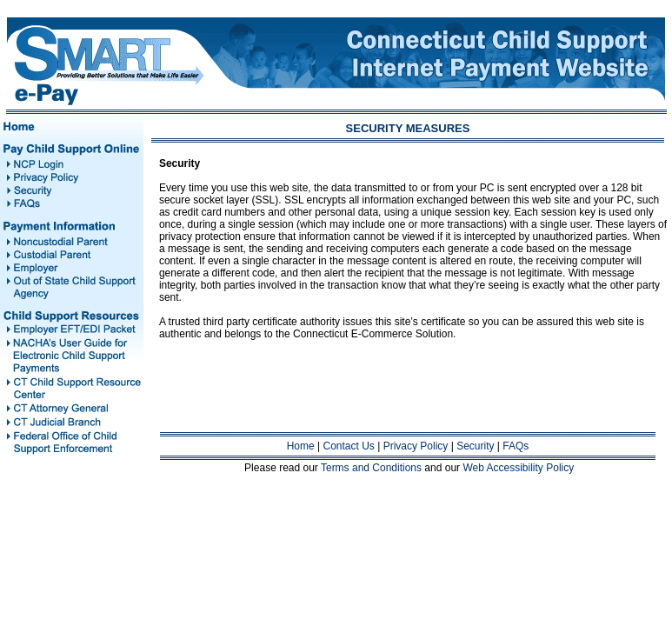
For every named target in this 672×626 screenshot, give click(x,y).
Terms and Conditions (371, 468)
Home (301, 446)
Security (475, 446)
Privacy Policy (416, 446)
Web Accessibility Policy (518, 468)
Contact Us (349, 446)
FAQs (516, 446)
